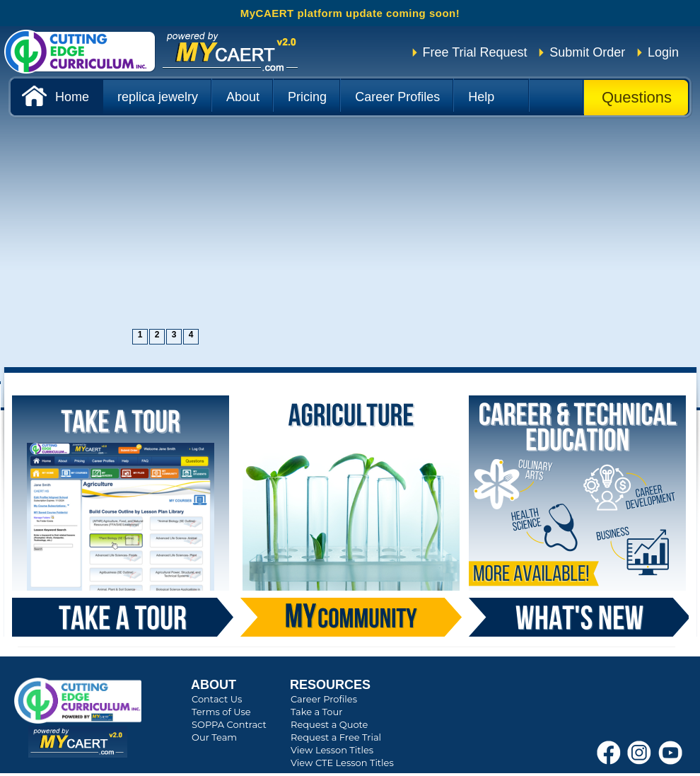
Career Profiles (324, 699)
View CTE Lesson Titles (342, 763)
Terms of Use (221, 712)
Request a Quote (329, 724)
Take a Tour (316, 712)
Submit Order (587, 52)
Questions (637, 97)
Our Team (214, 737)
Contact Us (217, 699)
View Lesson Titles (332, 750)
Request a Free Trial (336, 737)
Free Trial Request (475, 52)
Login (663, 52)
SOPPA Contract (229, 724)
